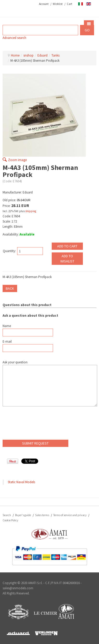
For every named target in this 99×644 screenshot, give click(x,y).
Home (15, 55)
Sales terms (42, 515)
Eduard (42, 55)
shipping (31, 211)
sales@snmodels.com (18, 588)
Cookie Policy (10, 520)
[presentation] (42, 424)
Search (7, 515)
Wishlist (58, 4)
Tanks (55, 55)
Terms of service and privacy (70, 515)
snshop (28, 55)
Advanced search (14, 38)
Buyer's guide (23, 515)
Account (44, 4)
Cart (70, 4)
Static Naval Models (21, 482)
